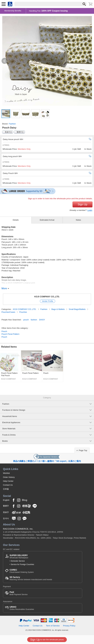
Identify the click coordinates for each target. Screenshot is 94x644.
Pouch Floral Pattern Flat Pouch (9, 374)
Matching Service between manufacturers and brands (31, 578)
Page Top (83, 450)
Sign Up (82, 204)
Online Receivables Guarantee (22, 608)
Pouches (23, 312)
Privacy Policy (69, 626)
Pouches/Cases (9, 312)
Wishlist (6, 473)
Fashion (12, 124)
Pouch (4, 331)
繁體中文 (20, 132)
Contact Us (8, 485)
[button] (4, 61)
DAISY (42, 320)
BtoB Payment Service (19, 593)
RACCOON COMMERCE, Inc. (18, 529)
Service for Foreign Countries (22, 564)
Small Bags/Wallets (77, 309)
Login (90, 210)
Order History (9, 477)
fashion (34, 320)
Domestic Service (18, 561)
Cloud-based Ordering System (22, 571)
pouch (26, 320)
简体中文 (8, 132)
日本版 (6, 489)
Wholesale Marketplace (19, 556)
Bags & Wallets (58, 309)
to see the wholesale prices (47, 640)
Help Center (8, 481)
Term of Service (53, 626)
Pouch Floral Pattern (10, 334)
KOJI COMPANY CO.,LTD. (47, 297)
